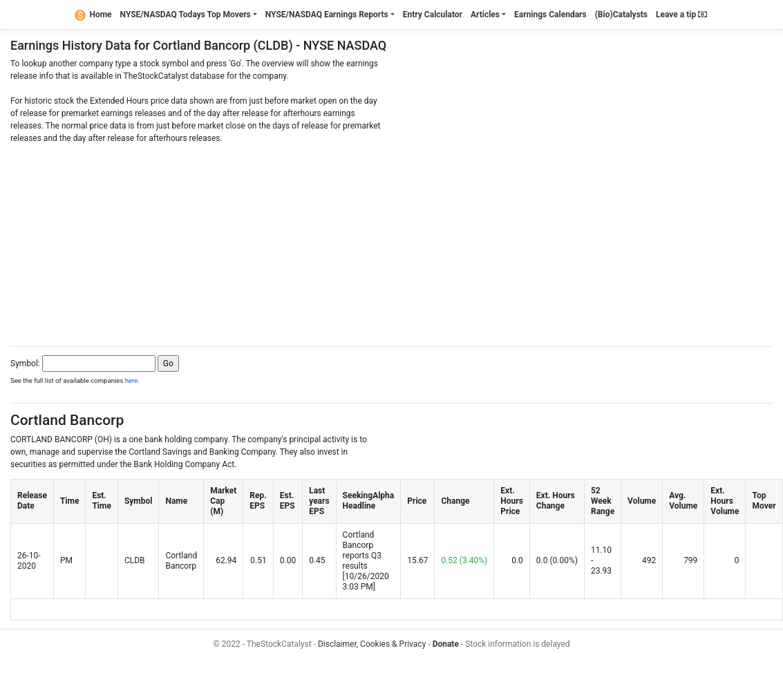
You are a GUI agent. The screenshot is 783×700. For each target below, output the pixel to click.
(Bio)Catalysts (621, 15)
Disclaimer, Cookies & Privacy (372, 644)
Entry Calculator (433, 15)
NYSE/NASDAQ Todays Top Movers (186, 15)
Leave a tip (681, 15)
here (132, 380)
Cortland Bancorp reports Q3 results (362, 550)
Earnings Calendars (550, 15)
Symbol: (25, 363)
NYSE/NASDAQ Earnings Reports (327, 15)
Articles (485, 15)
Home (93, 15)
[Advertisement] (392, 241)
